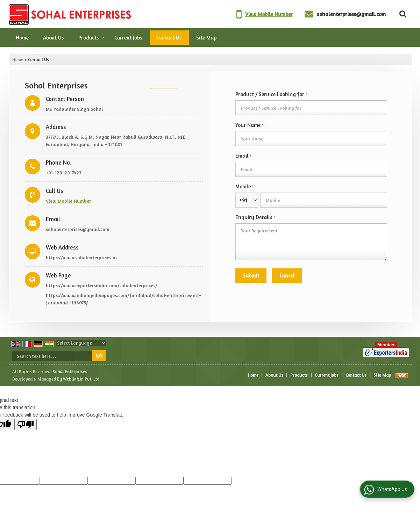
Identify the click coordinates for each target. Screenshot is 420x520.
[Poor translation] (26, 424)
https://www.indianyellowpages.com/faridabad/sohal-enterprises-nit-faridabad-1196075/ (123, 299)
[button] (269, 14)
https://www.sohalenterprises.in (81, 257)
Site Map (206, 38)
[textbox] (311, 108)
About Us (54, 38)
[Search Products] (402, 14)
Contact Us (169, 38)
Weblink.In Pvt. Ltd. (82, 379)
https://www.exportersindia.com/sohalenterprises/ (102, 285)
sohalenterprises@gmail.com (351, 14)
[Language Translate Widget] (81, 343)
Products (91, 38)
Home (22, 38)
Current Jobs (128, 38)
